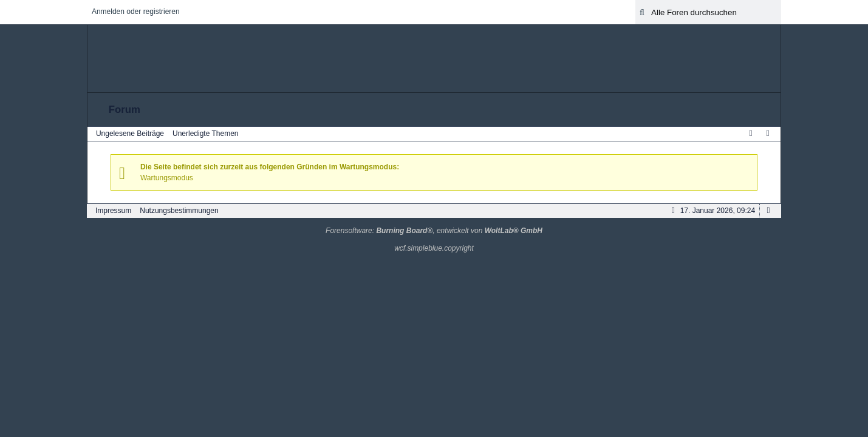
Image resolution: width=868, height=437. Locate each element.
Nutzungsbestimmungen (179, 211)
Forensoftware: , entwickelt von (434, 231)
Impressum (113, 211)
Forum (125, 110)
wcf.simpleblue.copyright (434, 248)
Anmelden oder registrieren (136, 12)
